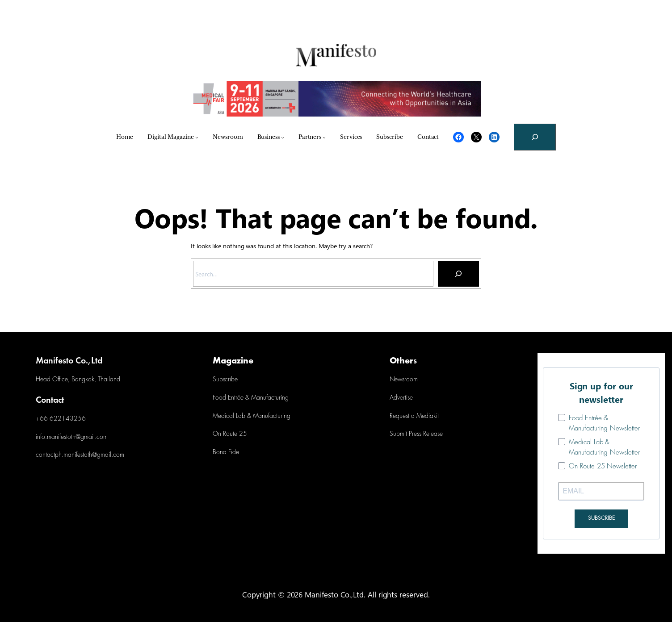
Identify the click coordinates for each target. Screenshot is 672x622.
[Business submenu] (283, 137)
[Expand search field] (535, 137)
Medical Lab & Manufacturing (252, 416)
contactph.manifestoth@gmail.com (80, 455)
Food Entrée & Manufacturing (251, 398)
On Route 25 (230, 434)
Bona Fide (226, 453)
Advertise (401, 398)
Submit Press (405, 434)
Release (432, 434)
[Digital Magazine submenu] (197, 137)
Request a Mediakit (414, 416)
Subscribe (225, 380)
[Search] (458, 274)
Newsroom (404, 380)
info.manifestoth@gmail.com (72, 437)
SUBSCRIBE (601, 518)
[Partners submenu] (324, 137)
